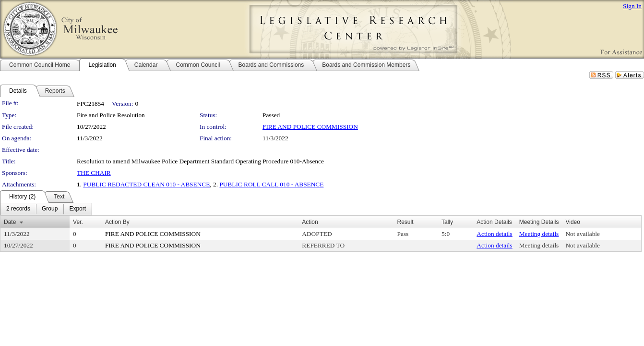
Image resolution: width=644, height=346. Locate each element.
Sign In (632, 6)
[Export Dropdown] (78, 209)
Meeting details (539, 234)
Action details (494, 234)
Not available (582, 234)
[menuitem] (18, 209)
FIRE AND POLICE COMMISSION (310, 127)
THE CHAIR (94, 173)
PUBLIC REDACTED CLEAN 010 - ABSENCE (146, 184)
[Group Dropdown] (50, 209)
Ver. (78, 222)
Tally (447, 222)
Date (10, 222)
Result (405, 222)
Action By (117, 222)
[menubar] (46, 209)
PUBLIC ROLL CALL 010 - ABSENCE (271, 184)
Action (310, 222)
